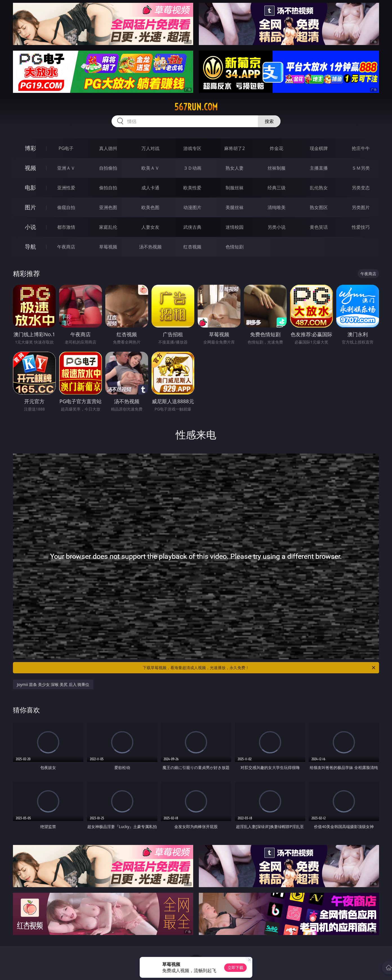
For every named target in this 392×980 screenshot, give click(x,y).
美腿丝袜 (235, 207)
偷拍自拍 (108, 188)
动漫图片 (192, 207)
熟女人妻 (235, 168)
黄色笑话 (319, 227)
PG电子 (66, 148)
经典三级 (277, 188)
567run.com (196, 107)
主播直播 (319, 168)
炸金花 (277, 148)
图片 (30, 207)
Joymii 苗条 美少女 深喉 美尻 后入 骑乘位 (53, 684)
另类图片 (361, 207)
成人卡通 (150, 188)
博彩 (30, 148)
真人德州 (108, 148)
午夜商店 (66, 247)
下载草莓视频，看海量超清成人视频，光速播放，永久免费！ (260, 668)
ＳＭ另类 (361, 168)
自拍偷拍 (108, 168)
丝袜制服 (277, 168)
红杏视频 (192, 247)
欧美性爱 (192, 188)
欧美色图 (150, 207)
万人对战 (150, 148)
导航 (30, 247)
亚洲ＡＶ (66, 168)
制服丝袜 (235, 188)
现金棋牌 (319, 148)
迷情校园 (235, 227)
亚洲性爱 (66, 188)
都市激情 (66, 227)
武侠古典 (192, 227)
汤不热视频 (150, 247)
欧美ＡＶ (150, 168)
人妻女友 (150, 227)
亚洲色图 (108, 207)
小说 (30, 227)
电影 (30, 188)
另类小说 (277, 227)
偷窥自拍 (66, 207)
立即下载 (235, 967)
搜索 (269, 121)
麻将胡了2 (234, 148)
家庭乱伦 (108, 227)
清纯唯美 (277, 207)
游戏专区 (192, 148)
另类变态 (361, 188)
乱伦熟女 (319, 188)
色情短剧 (235, 247)
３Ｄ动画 (192, 168)
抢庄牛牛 (361, 148)
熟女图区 (319, 207)
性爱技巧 (361, 227)
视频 (30, 168)
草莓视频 (108, 247)
